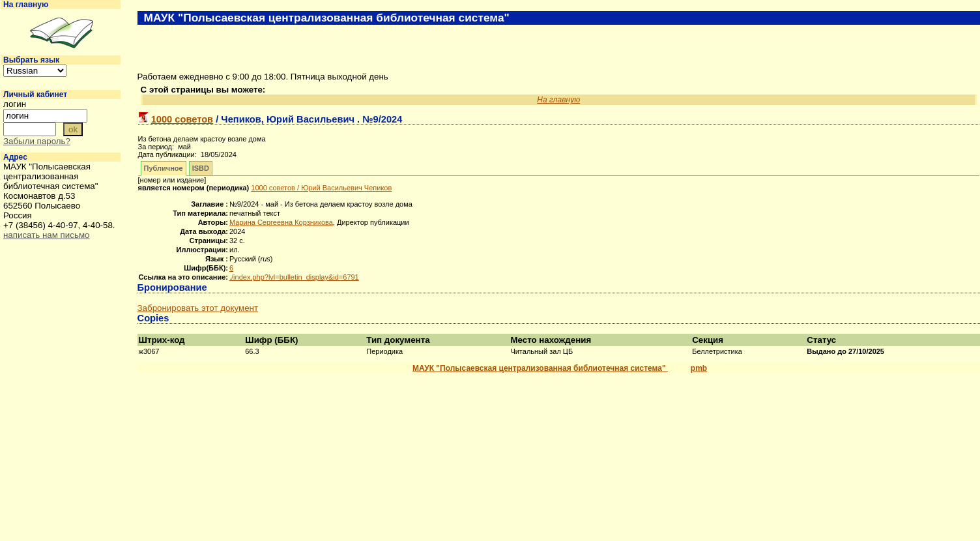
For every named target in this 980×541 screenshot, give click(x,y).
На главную (26, 5)
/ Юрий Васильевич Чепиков (321, 188)
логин (15, 104)
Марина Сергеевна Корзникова (281, 222)
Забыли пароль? (37, 141)
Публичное (164, 168)
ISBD (201, 168)
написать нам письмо (46, 235)
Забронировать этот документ (198, 308)
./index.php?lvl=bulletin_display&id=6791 (294, 277)
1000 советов (182, 119)
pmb (699, 368)
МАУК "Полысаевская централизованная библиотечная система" (540, 368)
